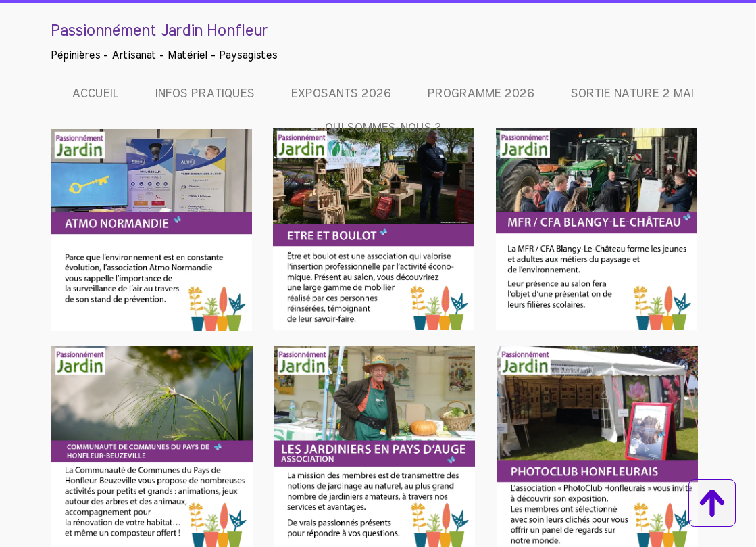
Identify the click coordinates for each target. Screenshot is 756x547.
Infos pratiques (204, 94)
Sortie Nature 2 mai (632, 94)
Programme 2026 (480, 94)
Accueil (95, 94)
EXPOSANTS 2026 (341, 94)
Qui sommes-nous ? (382, 128)
